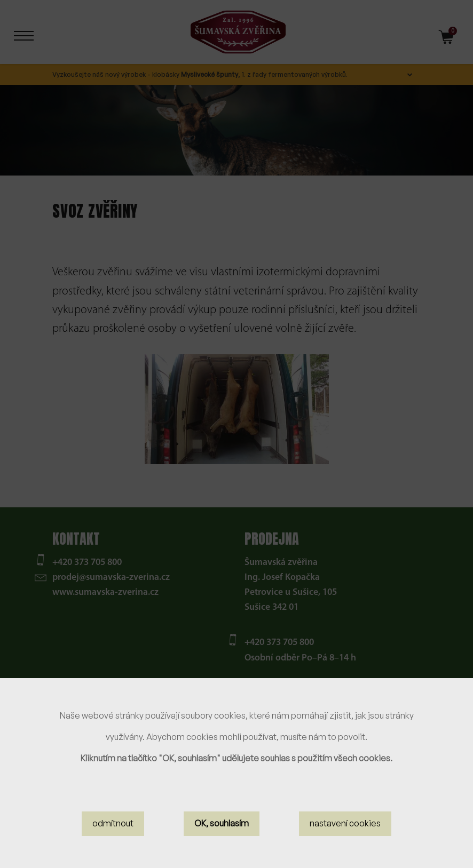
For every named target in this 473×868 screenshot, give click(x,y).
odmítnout (113, 825)
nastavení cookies (345, 825)
